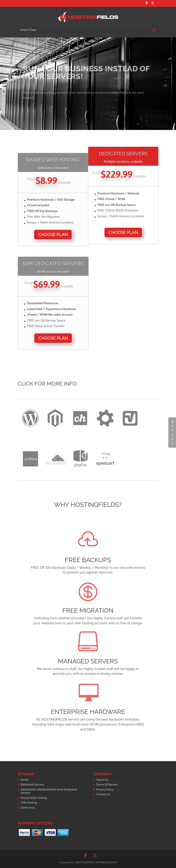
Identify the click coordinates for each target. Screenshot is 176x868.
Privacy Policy (105, 789)
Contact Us (103, 794)
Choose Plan (53, 235)
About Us (102, 780)
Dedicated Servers (32, 785)
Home (25, 780)
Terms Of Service (107, 785)
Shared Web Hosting (34, 798)
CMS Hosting (29, 803)
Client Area (28, 808)
